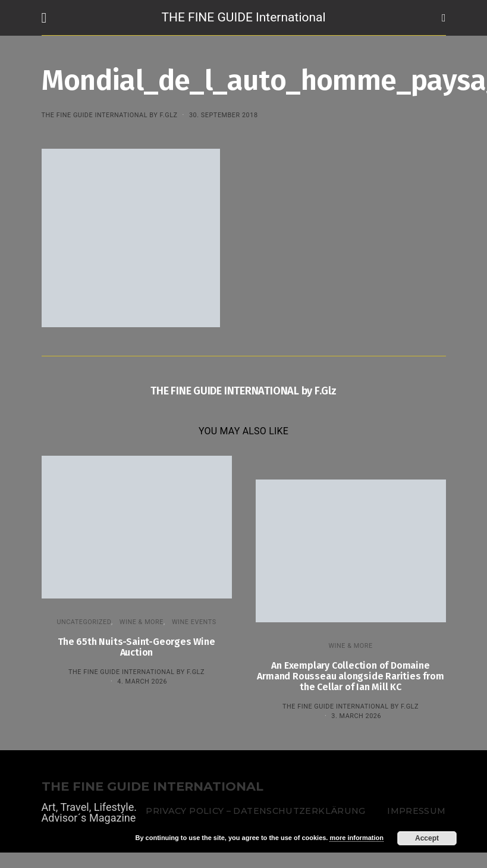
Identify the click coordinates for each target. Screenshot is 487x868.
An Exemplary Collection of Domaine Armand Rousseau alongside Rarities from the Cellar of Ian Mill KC (350, 676)
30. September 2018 (224, 115)
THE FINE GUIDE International (243, 17)
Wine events (194, 622)
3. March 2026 (356, 716)
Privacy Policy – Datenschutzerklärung (255, 811)
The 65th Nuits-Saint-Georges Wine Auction (136, 647)
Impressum (416, 811)
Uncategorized (84, 622)
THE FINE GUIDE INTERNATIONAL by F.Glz (110, 115)
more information (356, 838)
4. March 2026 (142, 681)
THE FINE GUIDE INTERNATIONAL (153, 787)
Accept (427, 838)
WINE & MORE (142, 622)
